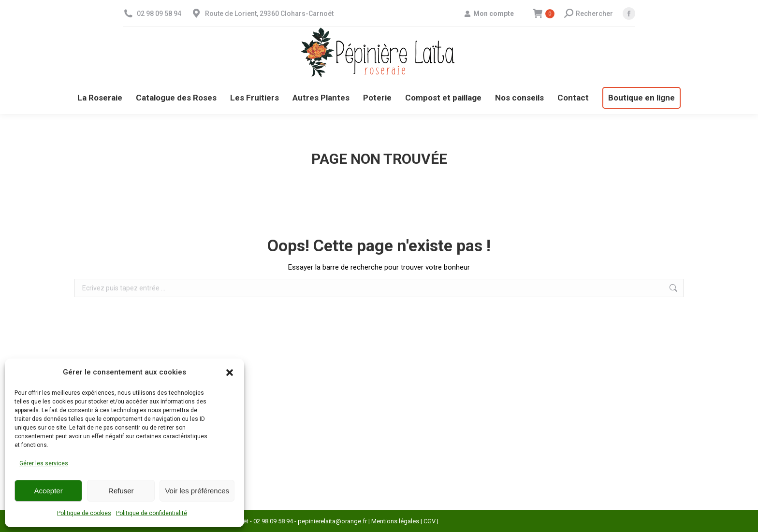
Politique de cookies (84, 513)
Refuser (121, 491)
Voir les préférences (197, 491)
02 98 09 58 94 (159, 14)
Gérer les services (44, 463)
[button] (230, 373)
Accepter (49, 491)
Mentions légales (395, 521)
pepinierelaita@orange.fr (332, 521)
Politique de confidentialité (152, 513)
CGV (430, 521)
